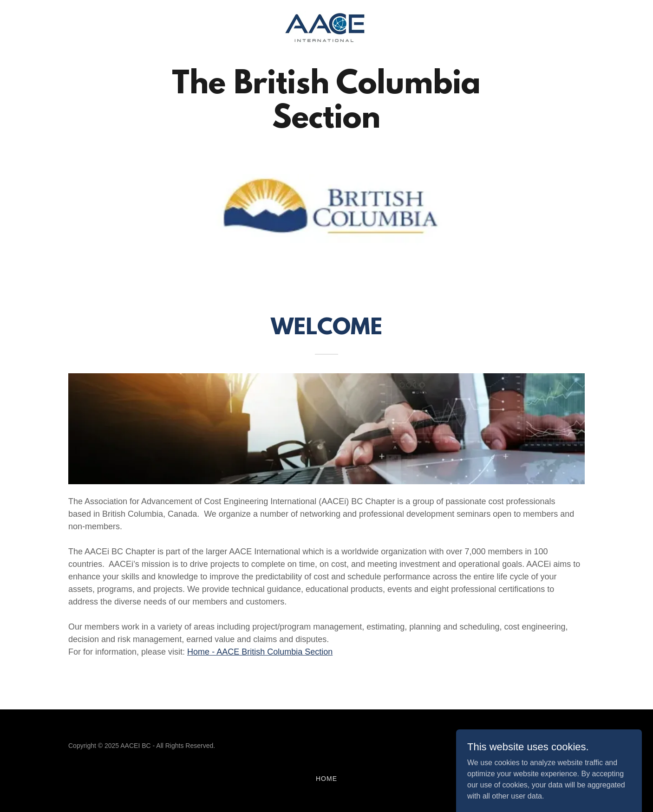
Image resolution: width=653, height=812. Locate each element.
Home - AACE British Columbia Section (260, 652)
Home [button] (326, 779)
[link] (326, 28)
